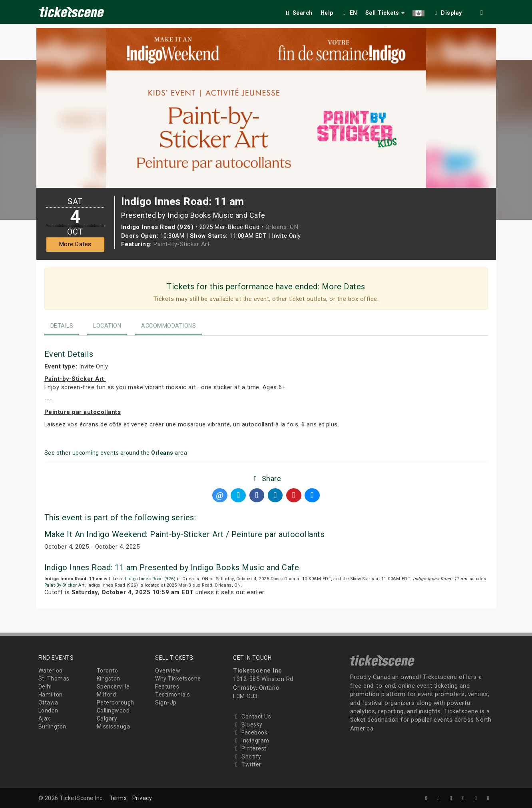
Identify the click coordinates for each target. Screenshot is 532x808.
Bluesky (248, 724)
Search (298, 13)
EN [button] (349, 13)
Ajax (44, 718)
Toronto (108, 671)
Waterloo (51, 671)
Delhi (45, 687)
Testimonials (172, 695)
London (48, 710)
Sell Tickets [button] (385, 13)
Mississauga (114, 726)
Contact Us (252, 716)
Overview (168, 671)
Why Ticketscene (178, 679)
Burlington (52, 726)
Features (167, 687)
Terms (118, 798)
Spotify (247, 756)
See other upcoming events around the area (116, 453)
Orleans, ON (282, 227)
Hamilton (51, 695)
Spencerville (113, 687)
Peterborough (116, 703)
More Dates (75, 244)
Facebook (250, 732)
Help (327, 13)
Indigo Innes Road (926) (150, 579)
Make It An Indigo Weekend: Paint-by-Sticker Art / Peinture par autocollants (185, 534)
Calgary (107, 718)
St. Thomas (54, 679)
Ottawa (48, 703)
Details (62, 326)
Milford (107, 695)
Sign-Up (166, 703)
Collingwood (113, 710)
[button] (418, 11)
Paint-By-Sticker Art (181, 244)
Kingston (109, 679)
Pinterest (250, 748)
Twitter (247, 764)
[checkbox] (447, 11)
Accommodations (168, 326)
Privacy (142, 798)
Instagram (251, 740)
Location (107, 326)
